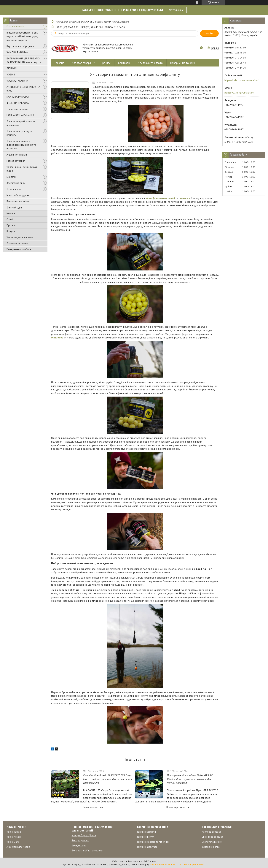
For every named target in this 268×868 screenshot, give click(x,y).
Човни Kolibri (14, 837)
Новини (11, 213)
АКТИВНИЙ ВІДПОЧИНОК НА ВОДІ (23, 89)
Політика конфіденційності (192, 864)
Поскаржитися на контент (163, 864)
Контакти (124, 63)
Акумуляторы (79, 846)
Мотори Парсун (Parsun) (84, 835)
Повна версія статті (93, 807)
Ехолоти (11, 177)
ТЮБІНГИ (12, 68)
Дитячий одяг (14, 208)
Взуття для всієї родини (20, 46)
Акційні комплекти (17, 155)
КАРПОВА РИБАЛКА (18, 97)
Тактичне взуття (145, 837)
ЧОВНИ (11, 75)
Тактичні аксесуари (147, 847)
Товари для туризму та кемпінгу (20, 133)
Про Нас (11, 225)
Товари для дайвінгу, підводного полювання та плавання (21, 145)
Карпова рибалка (211, 832)
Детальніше (176, 10)
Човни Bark (13, 842)
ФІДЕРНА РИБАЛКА (18, 103)
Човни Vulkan (14, 832)
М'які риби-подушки (18, 195)
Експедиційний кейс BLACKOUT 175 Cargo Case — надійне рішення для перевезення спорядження (108, 779)
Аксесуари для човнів (18, 847)
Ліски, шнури (14, 189)
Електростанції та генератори (87, 851)
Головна (60, 63)
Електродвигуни (80, 841)
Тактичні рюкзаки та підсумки (153, 842)
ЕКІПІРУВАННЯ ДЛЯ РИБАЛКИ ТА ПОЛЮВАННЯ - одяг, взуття (24, 60)
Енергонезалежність (18, 201)
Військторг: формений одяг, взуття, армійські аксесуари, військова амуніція (22, 36)
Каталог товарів (15, 26)
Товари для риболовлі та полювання (21, 123)
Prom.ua (152, 861)
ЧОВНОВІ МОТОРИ (17, 81)
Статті (10, 219)
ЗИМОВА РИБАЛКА (17, 52)
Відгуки (11, 231)
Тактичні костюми (146, 832)
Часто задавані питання (20, 237)
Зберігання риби (16, 183)
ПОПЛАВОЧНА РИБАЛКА (20, 115)
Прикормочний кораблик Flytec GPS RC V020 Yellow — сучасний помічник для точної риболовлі (190, 779)
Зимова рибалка (211, 847)
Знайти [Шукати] (209, 33)
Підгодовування (16, 161)
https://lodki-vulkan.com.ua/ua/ (241, 80)
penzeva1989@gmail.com (239, 93)
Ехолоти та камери (212, 842)
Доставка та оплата (17, 243)
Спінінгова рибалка (17, 109)
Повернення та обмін (19, 249)
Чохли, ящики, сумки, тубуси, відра (22, 169)
